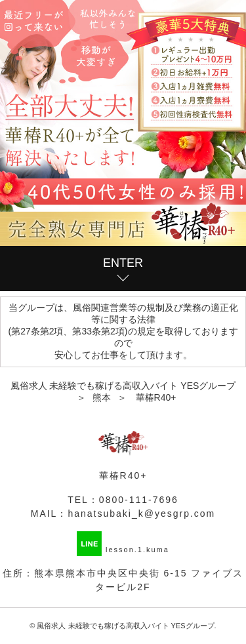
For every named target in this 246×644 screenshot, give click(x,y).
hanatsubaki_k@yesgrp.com (141, 513)
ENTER (123, 263)
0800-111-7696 (139, 500)
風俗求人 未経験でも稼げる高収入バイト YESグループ (125, 626)
